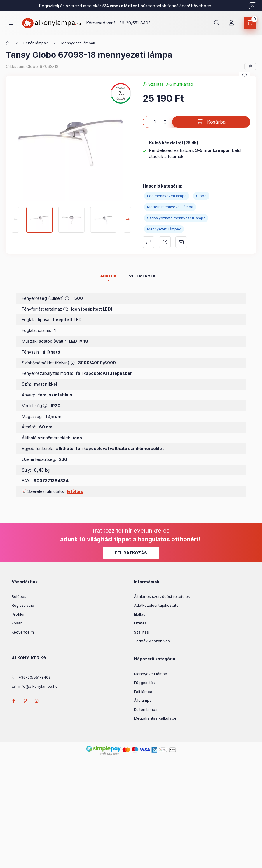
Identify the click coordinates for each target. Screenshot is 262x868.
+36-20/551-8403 (134, 23)
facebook (13, 701)
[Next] (127, 220)
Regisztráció (23, 605)
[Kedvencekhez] (244, 75)
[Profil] (231, 23)
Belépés (19, 596)
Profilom (19, 614)
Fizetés (140, 623)
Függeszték (144, 682)
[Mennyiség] (155, 122)
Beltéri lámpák (36, 43)
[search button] (217, 23)
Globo (201, 196)
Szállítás (141, 632)
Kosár (17, 623)
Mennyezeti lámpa (151, 674)
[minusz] (165, 124)
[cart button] (250, 23)
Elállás (140, 614)
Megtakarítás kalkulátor (155, 718)
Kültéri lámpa (146, 709)
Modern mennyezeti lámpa (170, 207)
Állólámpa (143, 700)
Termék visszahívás (152, 641)
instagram (37, 701)
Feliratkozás (131, 553)
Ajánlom (181, 242)
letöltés (75, 491)
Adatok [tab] (109, 276)
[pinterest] (250, 66)
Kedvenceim (23, 632)
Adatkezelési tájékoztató (156, 605)
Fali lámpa (143, 692)
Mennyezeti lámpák (78, 43)
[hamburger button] (11, 23)
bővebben (201, 6)
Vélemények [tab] (142, 276)
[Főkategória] (8, 43)
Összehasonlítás (149, 242)
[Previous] (15, 220)
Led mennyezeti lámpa (167, 196)
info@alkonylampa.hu (38, 686)
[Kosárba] (211, 122)
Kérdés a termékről (165, 242)
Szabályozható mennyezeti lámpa (176, 218)
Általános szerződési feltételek (162, 596)
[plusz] (165, 120)
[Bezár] (253, 6)
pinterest (25, 701)
